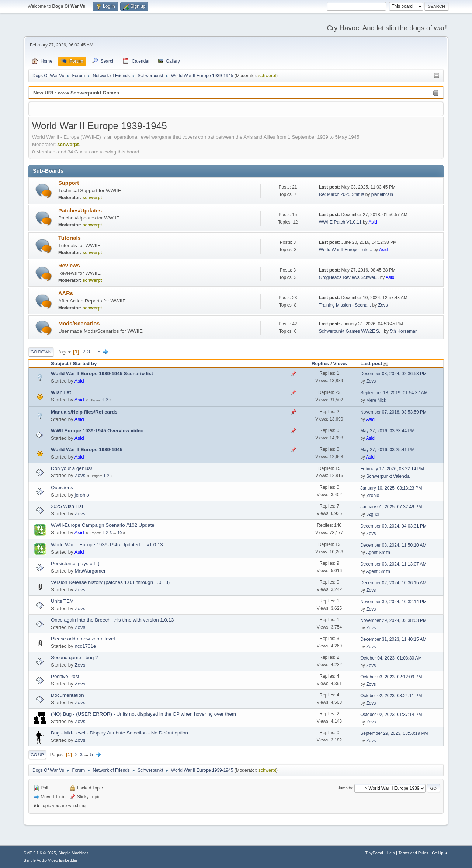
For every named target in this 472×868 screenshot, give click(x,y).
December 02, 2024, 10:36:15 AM (393, 583)
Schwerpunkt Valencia (388, 476)
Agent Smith (378, 553)
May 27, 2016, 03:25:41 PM (387, 450)
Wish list (61, 392)
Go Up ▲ (440, 853)
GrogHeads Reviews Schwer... (349, 277)
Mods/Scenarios (79, 324)
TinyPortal (374, 853)
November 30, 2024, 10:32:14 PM (393, 602)
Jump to (345, 788)
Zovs (383, 305)
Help (391, 853)
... (95, 352)
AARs (66, 293)
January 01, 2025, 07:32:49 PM (391, 507)
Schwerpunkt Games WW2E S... (351, 331)
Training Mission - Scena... (345, 305)
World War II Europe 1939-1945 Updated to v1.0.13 (107, 545)
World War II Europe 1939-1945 (87, 449)
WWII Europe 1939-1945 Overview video (97, 431)
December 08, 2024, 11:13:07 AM (393, 564)
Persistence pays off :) (75, 563)
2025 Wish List (67, 506)
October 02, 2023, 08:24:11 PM (391, 696)
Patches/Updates (80, 211)
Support (69, 183)
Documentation (67, 695)
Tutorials (70, 238)
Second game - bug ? (74, 658)
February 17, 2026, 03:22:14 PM (392, 469)
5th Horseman (404, 331)
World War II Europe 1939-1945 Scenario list (102, 374)
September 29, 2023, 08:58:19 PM (394, 733)
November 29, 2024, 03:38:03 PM (393, 620)
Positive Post (65, 676)
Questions (62, 487)
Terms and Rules (414, 853)
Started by (85, 364)
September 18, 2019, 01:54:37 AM (394, 393)
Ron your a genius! (72, 468)
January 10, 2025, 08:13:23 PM (391, 488)
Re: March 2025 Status (342, 194)
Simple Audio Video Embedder (51, 860)
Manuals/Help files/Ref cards (84, 412)
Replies (320, 364)
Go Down (41, 352)
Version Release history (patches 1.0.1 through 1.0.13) (110, 582)
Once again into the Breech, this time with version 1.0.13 (112, 620)
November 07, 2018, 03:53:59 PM (393, 412)
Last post (374, 364)
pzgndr (373, 514)
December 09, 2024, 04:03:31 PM (393, 526)
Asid (373, 222)
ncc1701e (85, 646)
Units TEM (62, 601)
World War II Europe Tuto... (346, 250)
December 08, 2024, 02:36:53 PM (393, 374)
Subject (60, 364)
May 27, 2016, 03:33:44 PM (387, 431)
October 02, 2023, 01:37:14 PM (391, 715)
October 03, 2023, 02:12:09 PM (391, 677)
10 (120, 533)
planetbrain (382, 194)
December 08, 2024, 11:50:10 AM (393, 545)
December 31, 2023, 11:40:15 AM (393, 639)
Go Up (37, 755)
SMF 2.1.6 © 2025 (40, 853)
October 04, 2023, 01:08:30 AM (391, 658)
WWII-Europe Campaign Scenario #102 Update (103, 525)
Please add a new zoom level (83, 639)
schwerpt (267, 76)
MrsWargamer (90, 571)
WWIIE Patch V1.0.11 (340, 222)
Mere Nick (376, 400)
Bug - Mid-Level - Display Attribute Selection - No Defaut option (119, 733)
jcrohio (82, 495)
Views (340, 364)
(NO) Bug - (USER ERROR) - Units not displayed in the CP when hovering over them (143, 714)
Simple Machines (73, 853)
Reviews (69, 266)
